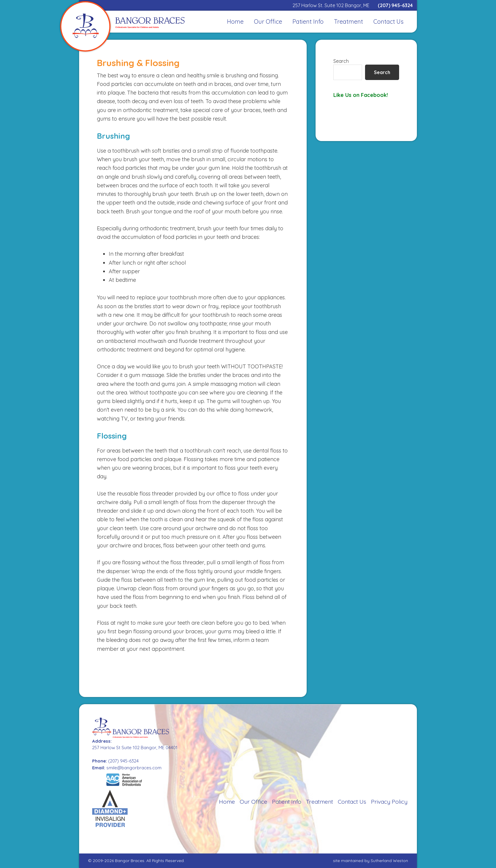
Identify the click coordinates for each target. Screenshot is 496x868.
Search (341, 61)
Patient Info (287, 802)
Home (227, 802)
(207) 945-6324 (395, 5)
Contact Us (352, 802)
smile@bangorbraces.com (134, 768)
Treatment (320, 802)
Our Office (253, 802)
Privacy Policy (389, 802)
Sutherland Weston (389, 861)
